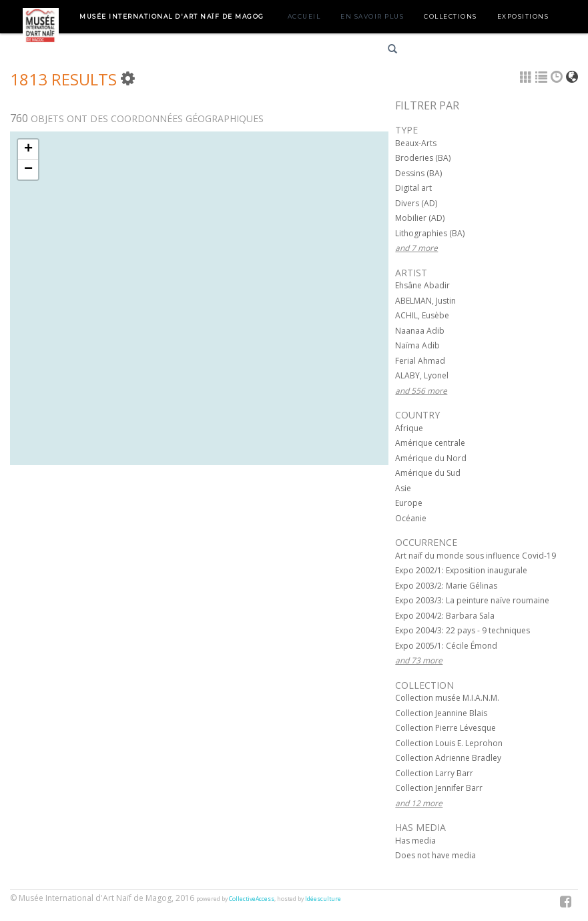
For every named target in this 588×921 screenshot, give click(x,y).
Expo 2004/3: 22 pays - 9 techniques (463, 630)
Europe (409, 503)
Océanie (411, 518)
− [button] (28, 170)
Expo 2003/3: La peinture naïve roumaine (472, 600)
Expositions (523, 16)
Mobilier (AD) (420, 218)
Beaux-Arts (416, 143)
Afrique (409, 428)
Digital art (413, 188)
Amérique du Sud (428, 473)
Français (436, 51)
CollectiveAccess (252, 899)
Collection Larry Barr (434, 773)
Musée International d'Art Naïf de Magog (172, 16)
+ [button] (28, 149)
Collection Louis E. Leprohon (449, 743)
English (484, 51)
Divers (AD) (416, 203)
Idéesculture (323, 899)
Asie (403, 488)
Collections (451, 16)
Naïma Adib (417, 345)
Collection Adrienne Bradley (448, 758)
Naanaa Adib (420, 331)
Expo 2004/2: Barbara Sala (445, 616)
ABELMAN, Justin (425, 301)
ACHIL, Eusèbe (422, 315)
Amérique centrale (430, 443)
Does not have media (435, 855)
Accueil (304, 16)
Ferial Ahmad (420, 361)
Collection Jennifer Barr (439, 788)
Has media (415, 841)
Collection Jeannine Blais (441, 713)
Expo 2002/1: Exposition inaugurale (461, 570)
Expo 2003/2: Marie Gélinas (446, 586)
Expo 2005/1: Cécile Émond (446, 646)
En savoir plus (372, 16)
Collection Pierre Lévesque (446, 728)
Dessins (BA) (418, 173)
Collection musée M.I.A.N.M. (447, 698)
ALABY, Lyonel (422, 375)
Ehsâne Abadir (422, 285)
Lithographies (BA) (430, 233)
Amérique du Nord (431, 458)
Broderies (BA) (423, 158)
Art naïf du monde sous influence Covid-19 (476, 556)
